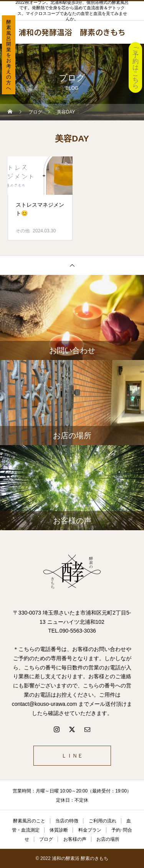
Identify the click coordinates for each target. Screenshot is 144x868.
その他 (23, 231)
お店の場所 (108, 839)
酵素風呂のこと (29, 821)
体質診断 (59, 830)
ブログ (46, 839)
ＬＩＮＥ (72, 756)
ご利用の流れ (103, 821)
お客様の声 (75, 839)
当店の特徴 (67, 821)
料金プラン (90, 830)
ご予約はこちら (136, 67)
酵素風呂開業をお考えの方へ (9, 55)
